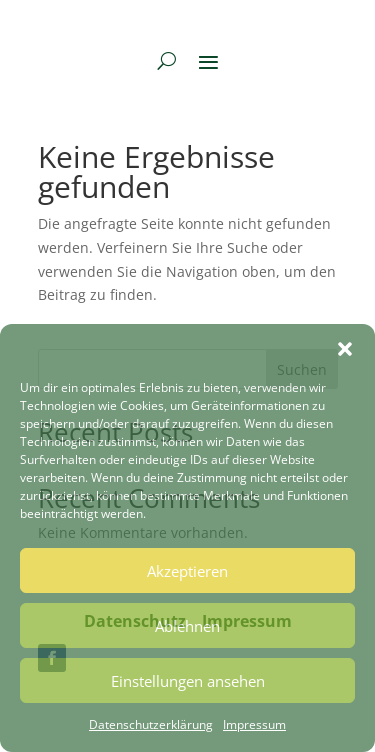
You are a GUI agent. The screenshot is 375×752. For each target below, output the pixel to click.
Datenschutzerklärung (151, 724)
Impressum (254, 724)
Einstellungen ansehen (188, 681)
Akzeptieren (187, 571)
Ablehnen (187, 626)
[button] (345, 349)
